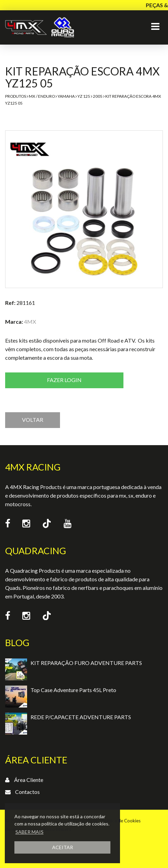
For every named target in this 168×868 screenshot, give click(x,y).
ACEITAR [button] (63, 847)
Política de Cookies (121, 821)
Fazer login (64, 380)
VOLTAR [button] (33, 420)
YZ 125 (84, 96)
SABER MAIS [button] (29, 832)
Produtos (16, 96)
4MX (30, 322)
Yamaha (66, 96)
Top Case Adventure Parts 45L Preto (73, 690)
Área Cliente (29, 780)
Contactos (27, 792)
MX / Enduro (42, 96)
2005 (98, 96)
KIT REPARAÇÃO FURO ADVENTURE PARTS (86, 663)
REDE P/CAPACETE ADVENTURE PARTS (81, 717)
